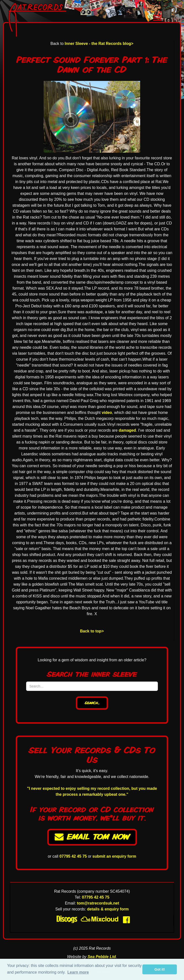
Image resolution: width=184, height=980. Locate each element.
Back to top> (92, 631)
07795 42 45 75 (73, 856)
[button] (157, 18)
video (107, 413)
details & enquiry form (108, 909)
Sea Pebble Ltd (102, 957)
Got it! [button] (160, 969)
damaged (127, 430)
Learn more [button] (78, 972)
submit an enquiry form (114, 856)
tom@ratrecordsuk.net (98, 903)
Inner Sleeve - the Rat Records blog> (99, 44)
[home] (50, 20)
